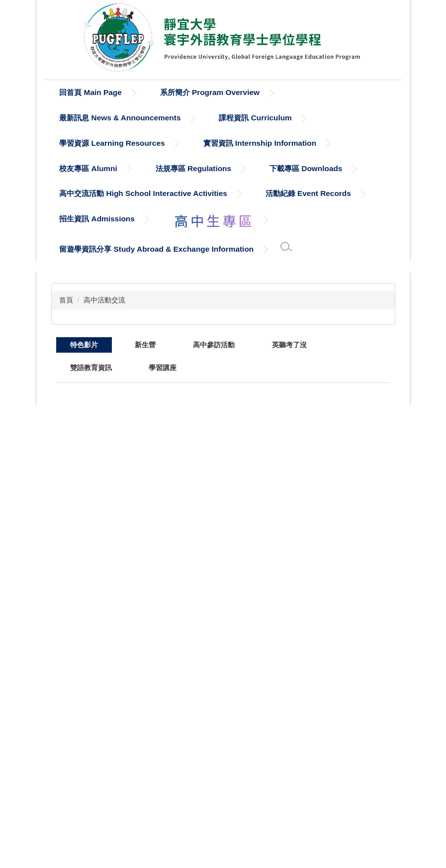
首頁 (66, 300)
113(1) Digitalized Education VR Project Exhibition (261, 452)
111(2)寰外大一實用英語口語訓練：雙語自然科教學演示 (338, 455)
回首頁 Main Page (90, 92)
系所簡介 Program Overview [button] (210, 92)
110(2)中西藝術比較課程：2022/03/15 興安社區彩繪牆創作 (338, 654)
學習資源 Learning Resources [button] (112, 143)
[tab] (84, 345)
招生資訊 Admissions (97, 219)
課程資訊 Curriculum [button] (255, 118)
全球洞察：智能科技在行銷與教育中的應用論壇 (181, 412)
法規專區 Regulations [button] (193, 168)
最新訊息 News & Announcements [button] (120, 118)
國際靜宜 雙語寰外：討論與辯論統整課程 (337, 570)
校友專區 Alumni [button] (88, 168)
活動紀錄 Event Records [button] (308, 193)
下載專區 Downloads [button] (306, 168)
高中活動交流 (104, 300)
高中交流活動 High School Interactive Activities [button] (143, 193)
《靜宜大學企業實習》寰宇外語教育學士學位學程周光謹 (338, 749)
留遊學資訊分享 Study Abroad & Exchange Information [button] (156, 249)
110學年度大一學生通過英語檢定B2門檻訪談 (183, 651)
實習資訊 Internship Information (260, 143)
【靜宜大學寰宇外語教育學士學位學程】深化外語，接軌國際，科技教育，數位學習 (102, 466)
